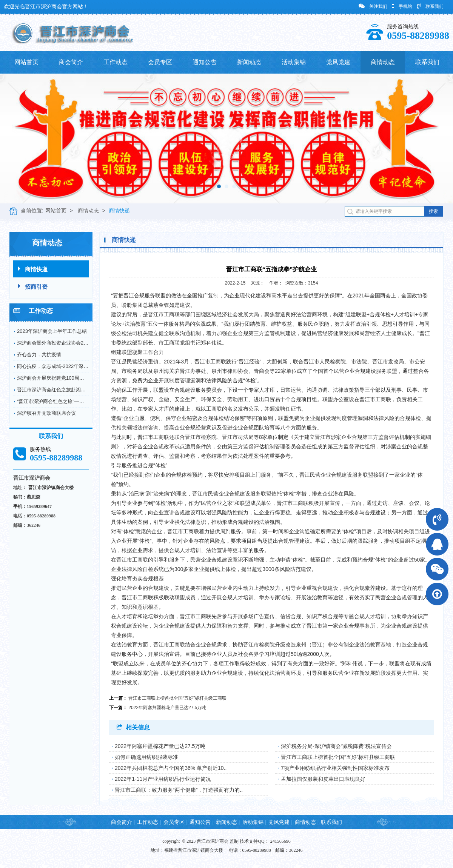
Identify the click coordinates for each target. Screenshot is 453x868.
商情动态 (383, 62)
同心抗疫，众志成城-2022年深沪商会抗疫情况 (67, 366)
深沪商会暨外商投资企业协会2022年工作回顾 (67, 343)
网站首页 (26, 62)
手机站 (402, 6)
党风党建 (338, 62)
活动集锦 (294, 62)
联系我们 (430, 6)
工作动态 (116, 62)
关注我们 (373, 6)
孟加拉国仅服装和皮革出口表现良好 (323, 779)
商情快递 (119, 211)
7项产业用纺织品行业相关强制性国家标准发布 (335, 768)
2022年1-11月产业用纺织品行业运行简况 (163, 779)
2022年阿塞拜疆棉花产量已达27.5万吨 (167, 708)
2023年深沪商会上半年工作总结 (52, 331)
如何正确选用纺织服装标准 (146, 757)
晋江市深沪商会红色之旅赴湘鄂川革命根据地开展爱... (75, 390)
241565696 (280, 841)
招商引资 (33, 286)
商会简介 (71, 62)
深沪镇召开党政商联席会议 (46, 413)
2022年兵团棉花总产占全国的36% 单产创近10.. (171, 768)
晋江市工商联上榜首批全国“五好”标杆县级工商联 (177, 698)
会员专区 (160, 62)
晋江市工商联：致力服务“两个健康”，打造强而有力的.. (179, 790)
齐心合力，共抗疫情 (39, 355)
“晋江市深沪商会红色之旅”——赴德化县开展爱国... (72, 401)
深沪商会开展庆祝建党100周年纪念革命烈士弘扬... (72, 378)
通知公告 (205, 62)
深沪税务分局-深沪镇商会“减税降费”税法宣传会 (336, 746)
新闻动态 (249, 62)
